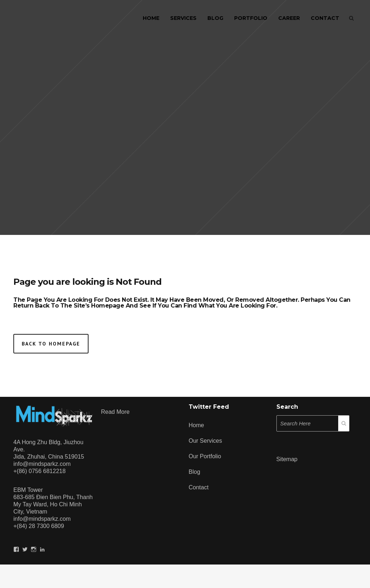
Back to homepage (51, 344)
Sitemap (287, 459)
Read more (115, 412)
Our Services (205, 441)
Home (196, 425)
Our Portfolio (205, 456)
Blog (194, 472)
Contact (199, 487)
